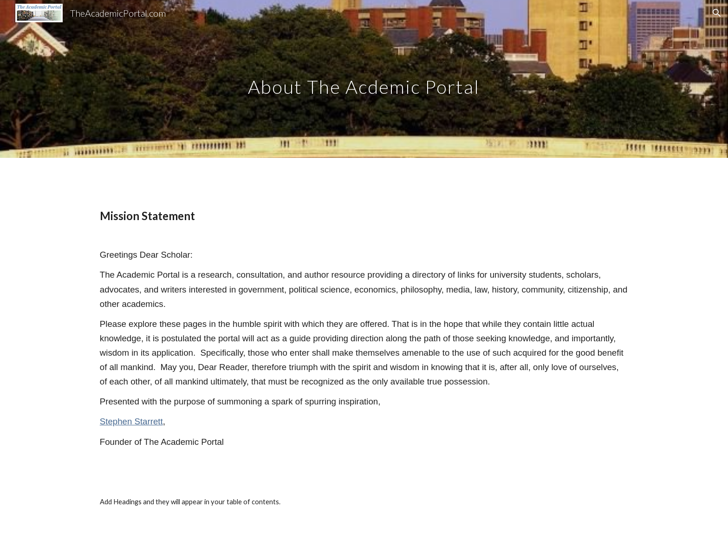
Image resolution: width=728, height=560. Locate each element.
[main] (364, 79)
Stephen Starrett (131, 421)
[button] (717, 13)
